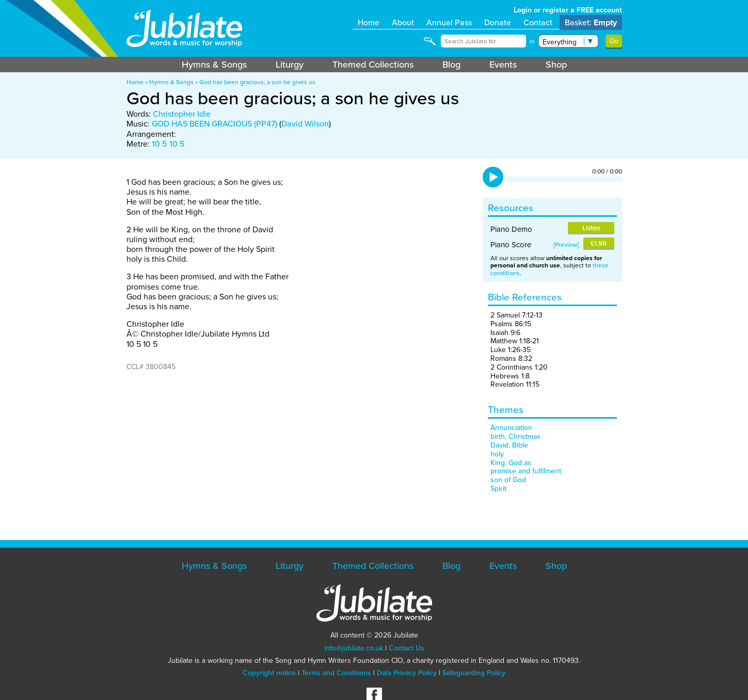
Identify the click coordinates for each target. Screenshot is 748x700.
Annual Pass (449, 22)
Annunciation (511, 428)
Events (503, 65)
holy (497, 454)
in (532, 41)
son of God (508, 480)
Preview (566, 245)
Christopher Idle (182, 114)
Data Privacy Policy (407, 673)
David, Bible (509, 445)
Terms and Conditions (336, 673)
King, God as (511, 463)
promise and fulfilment (526, 471)
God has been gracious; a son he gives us (257, 82)
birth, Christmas (515, 436)
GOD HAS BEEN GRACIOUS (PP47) (214, 124)
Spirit (498, 489)
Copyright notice (269, 673)
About (403, 22)
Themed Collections (373, 65)
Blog (451, 65)
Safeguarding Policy (474, 673)
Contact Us (407, 648)
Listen (591, 228)
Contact (538, 22)
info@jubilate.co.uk (354, 648)
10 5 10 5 (168, 144)
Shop (556, 65)
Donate (498, 22)
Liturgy (290, 65)
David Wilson (305, 124)
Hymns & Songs (214, 65)
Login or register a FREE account (568, 10)
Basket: (591, 22)
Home (369, 22)
